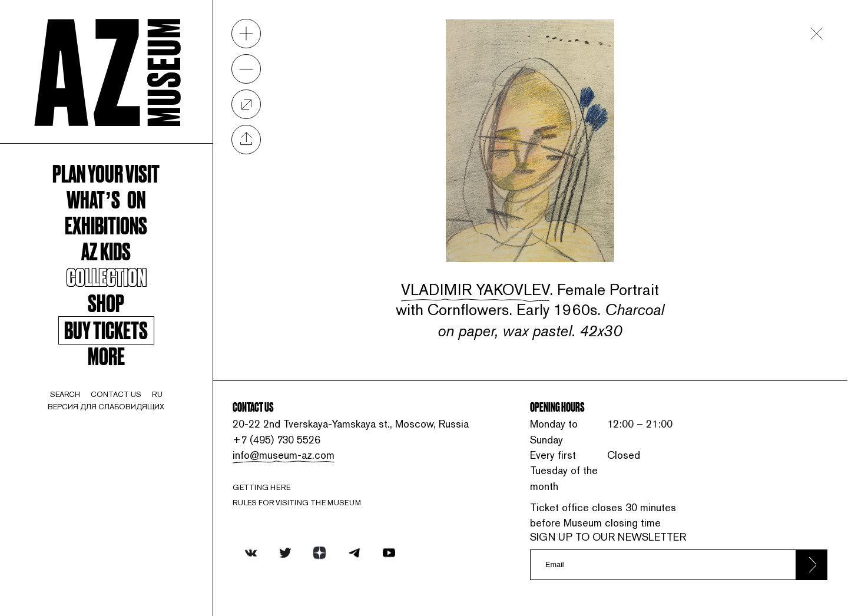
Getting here (261, 487)
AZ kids (106, 250)
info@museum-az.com (284, 455)
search (65, 394)
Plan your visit (106, 173)
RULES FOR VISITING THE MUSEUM (297, 503)
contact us (116, 394)
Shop (106, 302)
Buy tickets (106, 330)
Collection (106, 276)
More (106, 355)
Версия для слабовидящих (106, 407)
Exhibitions (106, 224)
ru (157, 394)
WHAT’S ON (106, 198)
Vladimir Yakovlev (475, 290)
